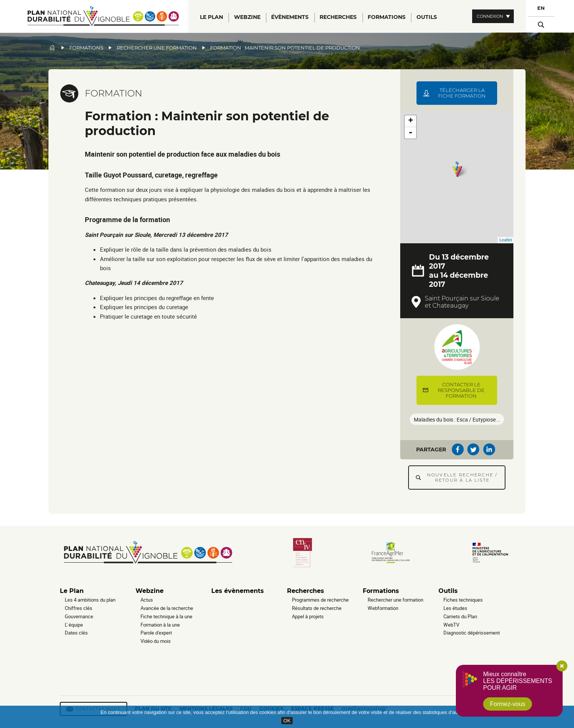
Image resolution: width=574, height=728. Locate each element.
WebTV (451, 625)
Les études (455, 608)
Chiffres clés (79, 608)
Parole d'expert (156, 633)
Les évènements (238, 591)
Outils (448, 591)
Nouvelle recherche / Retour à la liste (462, 478)
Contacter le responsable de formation (461, 390)
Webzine (150, 591)
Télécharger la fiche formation (462, 93)
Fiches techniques (463, 600)
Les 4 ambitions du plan (90, 600)
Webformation (383, 608)
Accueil (52, 48)
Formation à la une (160, 625)
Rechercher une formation (157, 48)
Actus (147, 600)
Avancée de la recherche (167, 608)
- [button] (410, 133)
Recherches (306, 591)
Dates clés (76, 633)
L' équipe (74, 625)
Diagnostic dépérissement (472, 633)
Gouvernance (79, 616)
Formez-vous (508, 704)
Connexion (490, 16)
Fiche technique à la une (166, 616)
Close (562, 666)
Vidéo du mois (156, 641)
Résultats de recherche (317, 608)
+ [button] (411, 121)
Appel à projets (308, 616)
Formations (86, 48)
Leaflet (506, 240)
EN (541, 8)
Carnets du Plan (460, 616)
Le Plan (72, 591)
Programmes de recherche (320, 600)
